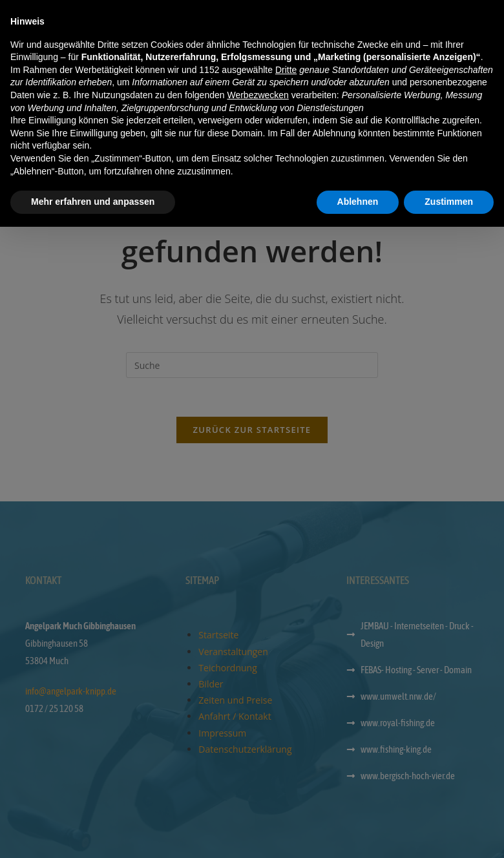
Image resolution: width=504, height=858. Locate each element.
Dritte (286, 701)
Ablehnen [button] (358, 833)
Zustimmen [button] (449, 833)
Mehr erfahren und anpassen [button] (93, 833)
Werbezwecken (257, 726)
